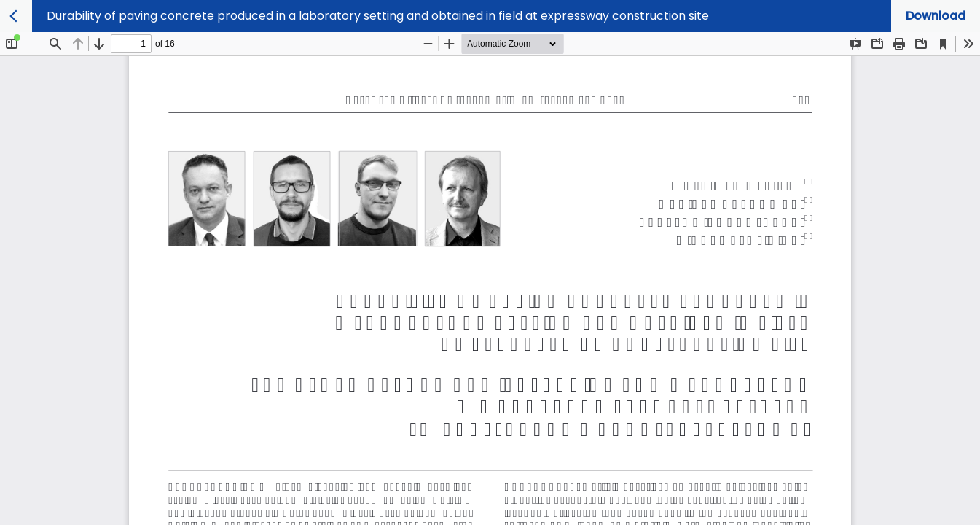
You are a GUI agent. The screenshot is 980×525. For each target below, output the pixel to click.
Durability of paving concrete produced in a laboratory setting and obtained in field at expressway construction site (378, 16)
